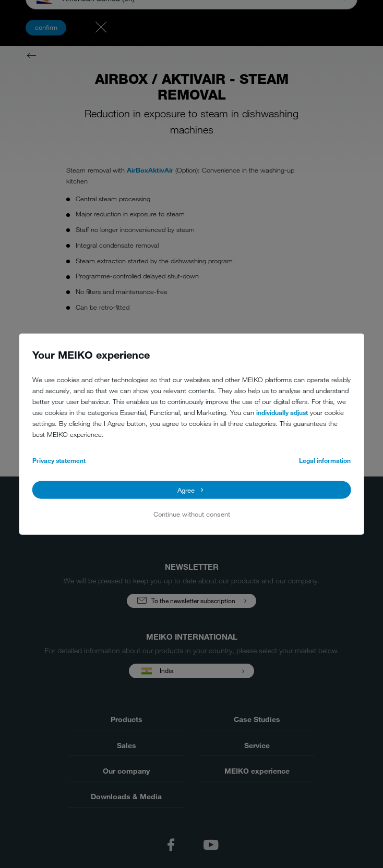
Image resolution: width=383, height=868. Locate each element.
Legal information (325, 460)
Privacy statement (59, 460)
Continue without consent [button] (192, 514)
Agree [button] (186, 490)
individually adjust (282, 412)
